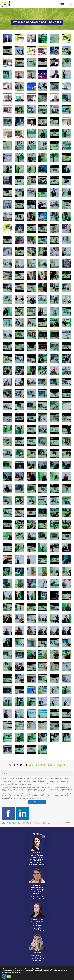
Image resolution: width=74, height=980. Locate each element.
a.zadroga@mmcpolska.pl (37, 931)
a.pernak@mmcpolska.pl (37, 864)
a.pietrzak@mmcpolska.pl (37, 898)
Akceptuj (7, 977)
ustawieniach (16, 973)
